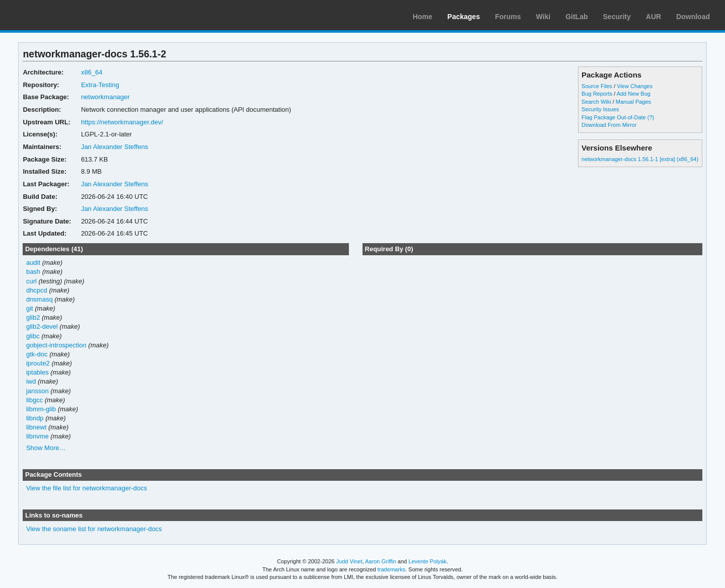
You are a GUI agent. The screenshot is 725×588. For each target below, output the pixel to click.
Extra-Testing (100, 85)
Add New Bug (634, 94)
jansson (38, 391)
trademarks (391, 569)
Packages (464, 17)
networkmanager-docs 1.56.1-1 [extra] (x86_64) (640, 159)
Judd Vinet (349, 561)
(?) (651, 117)
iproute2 (38, 363)
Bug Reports (597, 94)
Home (423, 17)
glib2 (33, 317)
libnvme (38, 436)
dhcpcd (37, 290)
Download (693, 17)
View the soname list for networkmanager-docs (94, 529)
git (30, 308)
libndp (35, 418)
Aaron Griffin (381, 561)
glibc (33, 336)
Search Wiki (596, 102)
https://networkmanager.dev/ (122, 122)
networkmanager (105, 97)
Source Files (597, 86)
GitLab (576, 17)
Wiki (543, 17)
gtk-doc (37, 354)
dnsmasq (40, 299)
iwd (31, 381)
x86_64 (92, 72)
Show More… (46, 448)
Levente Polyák (427, 561)
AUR (654, 17)
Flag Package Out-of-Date (614, 117)
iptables (38, 372)
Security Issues (600, 109)
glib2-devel (42, 326)
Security (617, 17)
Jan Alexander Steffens (115, 147)
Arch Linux (55, 15)
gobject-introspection (56, 345)
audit (33, 263)
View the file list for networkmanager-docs (87, 488)
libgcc (34, 400)
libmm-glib (41, 409)
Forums (508, 17)
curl (31, 281)
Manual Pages (633, 102)
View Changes (635, 86)
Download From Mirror (609, 125)
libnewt (36, 427)
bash (33, 272)
